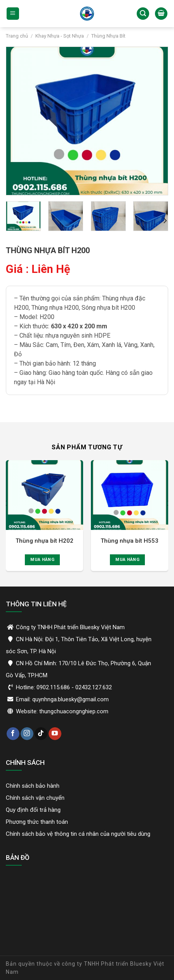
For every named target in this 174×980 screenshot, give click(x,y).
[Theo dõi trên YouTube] (55, 734)
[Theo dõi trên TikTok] (41, 734)
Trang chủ (17, 36)
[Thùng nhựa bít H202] (44, 495)
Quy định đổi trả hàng (33, 810)
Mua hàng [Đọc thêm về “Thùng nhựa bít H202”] (42, 560)
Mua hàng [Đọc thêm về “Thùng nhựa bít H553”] (127, 560)
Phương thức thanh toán (37, 822)
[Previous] (5, 519)
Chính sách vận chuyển (35, 798)
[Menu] (13, 14)
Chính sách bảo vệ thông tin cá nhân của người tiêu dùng (78, 834)
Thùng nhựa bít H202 (44, 541)
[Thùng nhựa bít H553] (130, 495)
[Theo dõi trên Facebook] (13, 734)
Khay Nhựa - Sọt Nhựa (60, 36)
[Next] (165, 221)
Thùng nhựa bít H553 (130, 541)
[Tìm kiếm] (143, 14)
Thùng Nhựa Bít (108, 36)
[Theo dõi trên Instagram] (27, 734)
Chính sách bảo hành (33, 786)
